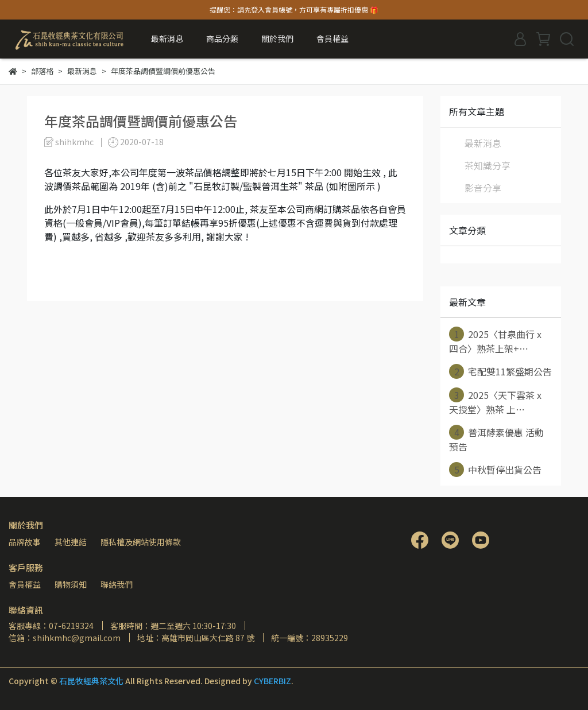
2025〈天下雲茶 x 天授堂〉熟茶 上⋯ (495, 402)
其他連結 (71, 542)
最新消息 (167, 38)
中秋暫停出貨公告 (495, 470)
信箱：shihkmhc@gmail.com (65, 638)
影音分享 (483, 188)
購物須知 (71, 584)
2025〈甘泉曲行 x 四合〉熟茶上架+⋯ (495, 341)
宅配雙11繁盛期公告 (500, 371)
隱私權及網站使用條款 (141, 542)
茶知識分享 (488, 165)
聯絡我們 (117, 584)
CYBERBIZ (272, 681)
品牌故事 (25, 542)
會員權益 (25, 584)
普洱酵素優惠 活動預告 (496, 439)
